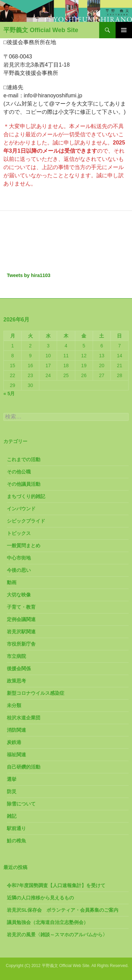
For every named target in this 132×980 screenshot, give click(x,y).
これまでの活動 (24, 459)
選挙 (12, 779)
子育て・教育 (21, 607)
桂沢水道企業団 (24, 718)
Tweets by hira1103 (29, 275)
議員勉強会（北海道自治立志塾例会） (48, 922)
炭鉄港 (14, 742)
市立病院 (16, 656)
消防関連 (16, 730)
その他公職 (19, 472)
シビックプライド (26, 521)
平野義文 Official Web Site (41, 30)
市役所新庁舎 (21, 644)
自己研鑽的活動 (24, 767)
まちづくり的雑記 (26, 496)
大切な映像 (19, 595)
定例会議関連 (21, 619)
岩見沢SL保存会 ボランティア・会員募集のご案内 (63, 910)
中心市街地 (19, 558)
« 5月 (9, 394)
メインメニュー (124, 30)
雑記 (12, 816)
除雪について (21, 804)
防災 (12, 791)
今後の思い (19, 570)
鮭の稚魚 (16, 841)
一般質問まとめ (24, 546)
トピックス (19, 533)
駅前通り (16, 828)
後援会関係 (19, 668)
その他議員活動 (24, 484)
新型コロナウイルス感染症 (36, 693)
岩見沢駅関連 (21, 632)
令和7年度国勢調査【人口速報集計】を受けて (56, 885)
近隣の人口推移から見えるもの (40, 898)
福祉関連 (16, 755)
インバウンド (21, 509)
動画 (12, 582)
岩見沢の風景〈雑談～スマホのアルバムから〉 (57, 935)
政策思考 (16, 681)
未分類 (14, 705)
